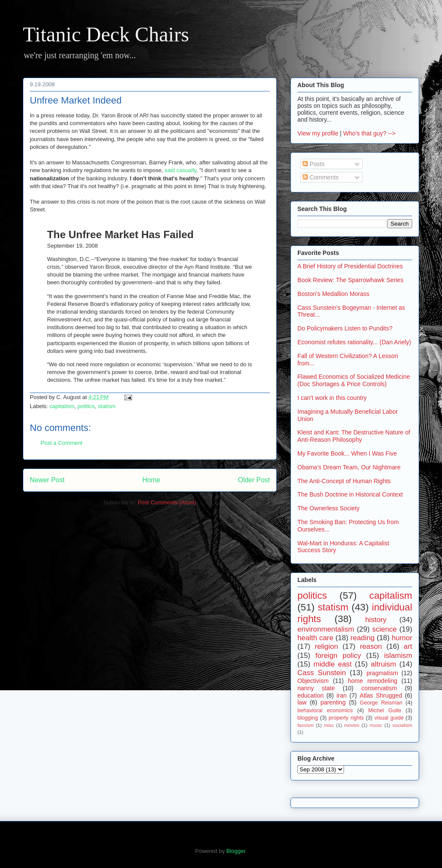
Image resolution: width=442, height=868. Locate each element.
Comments (321, 177)
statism (107, 406)
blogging (308, 718)
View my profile (318, 133)
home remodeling (373, 681)
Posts (314, 164)
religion (326, 646)
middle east (332, 664)
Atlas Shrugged (381, 695)
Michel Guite (385, 711)
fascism (306, 725)
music (376, 725)
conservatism (379, 688)
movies (352, 725)
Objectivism (313, 681)
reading (363, 638)
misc (329, 725)
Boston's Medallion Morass (333, 294)
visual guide (389, 718)
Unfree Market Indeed (76, 100)
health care (315, 638)
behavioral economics (325, 711)
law (302, 702)
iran (342, 695)
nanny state (316, 688)
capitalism (62, 406)
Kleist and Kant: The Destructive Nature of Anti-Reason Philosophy (354, 436)
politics (86, 406)
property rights (346, 718)
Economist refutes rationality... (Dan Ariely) (354, 342)
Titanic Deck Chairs (106, 34)
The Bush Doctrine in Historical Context (350, 494)
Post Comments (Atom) (167, 502)
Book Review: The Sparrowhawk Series (350, 280)
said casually (180, 170)
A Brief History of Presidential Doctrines (350, 266)
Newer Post (47, 480)
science (384, 629)
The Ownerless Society (328, 508)
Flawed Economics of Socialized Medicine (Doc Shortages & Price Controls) (354, 380)
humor (402, 638)
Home (152, 480)
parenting (333, 702)
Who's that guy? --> (369, 133)
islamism (398, 656)
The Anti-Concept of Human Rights (344, 481)
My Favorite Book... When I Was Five (347, 453)
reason (371, 646)
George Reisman (381, 703)
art (408, 646)
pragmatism (382, 673)
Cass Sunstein (322, 673)
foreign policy (338, 656)
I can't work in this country (332, 398)
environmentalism (326, 629)
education (311, 695)
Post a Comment (62, 443)
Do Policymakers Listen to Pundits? (345, 328)
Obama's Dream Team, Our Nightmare (349, 467)
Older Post (254, 480)
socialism (402, 725)
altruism (384, 664)
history (376, 620)
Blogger (236, 851)
